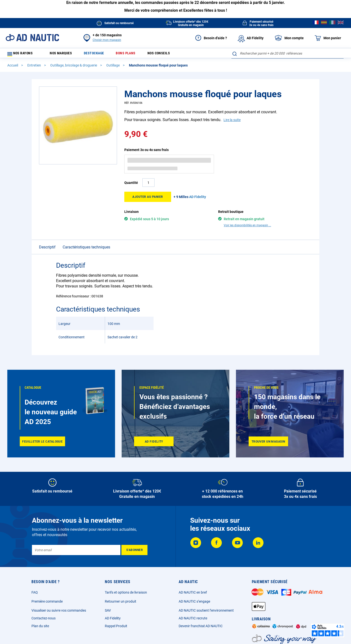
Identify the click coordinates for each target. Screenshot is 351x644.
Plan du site (40, 628)
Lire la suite (232, 122)
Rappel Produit (116, 628)
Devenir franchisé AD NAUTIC (201, 628)
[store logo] (32, 38)
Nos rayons (22, 54)
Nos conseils (170, 54)
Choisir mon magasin (107, 40)
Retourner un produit (121, 604)
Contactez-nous (44, 620)
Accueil (13, 67)
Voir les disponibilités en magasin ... (247, 227)
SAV (108, 613)
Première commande (47, 604)
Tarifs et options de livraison (126, 595)
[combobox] (288, 53)
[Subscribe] (134, 552)
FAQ (35, 595)
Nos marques (63, 54)
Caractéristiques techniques (86, 249)
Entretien (34, 67)
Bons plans (134, 54)
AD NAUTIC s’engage (194, 604)
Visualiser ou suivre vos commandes (59, 613)
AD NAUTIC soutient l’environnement (206, 613)
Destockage (99, 54)
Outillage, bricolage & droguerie (74, 67)
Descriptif (47, 249)
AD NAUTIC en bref (193, 595)
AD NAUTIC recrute (193, 620)
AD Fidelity (113, 620)
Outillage (113, 67)
